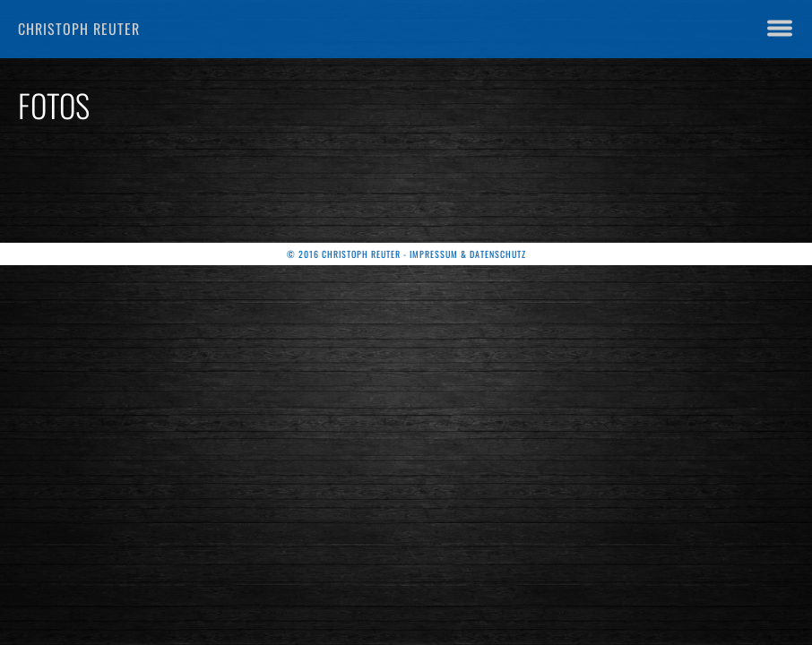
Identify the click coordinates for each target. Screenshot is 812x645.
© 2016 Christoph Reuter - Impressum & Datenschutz (406, 254)
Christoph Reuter (79, 29)
